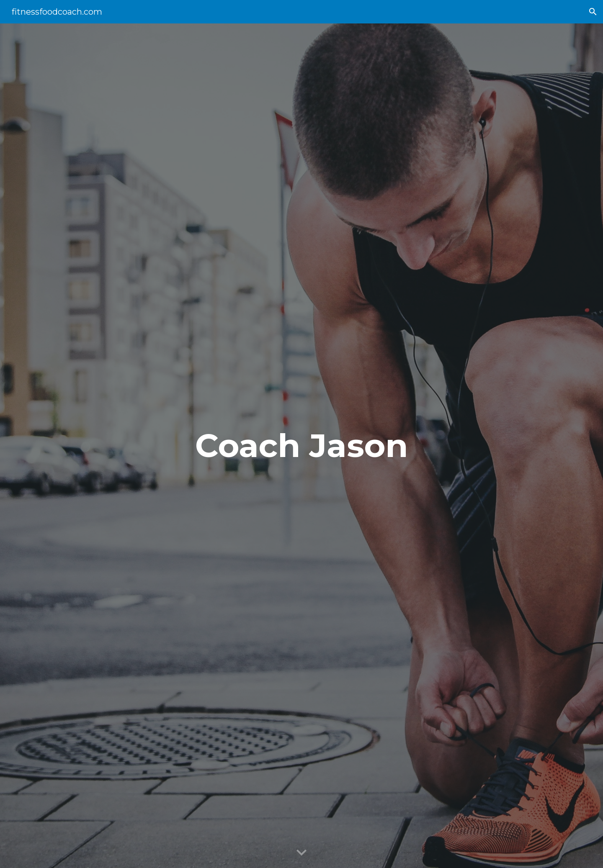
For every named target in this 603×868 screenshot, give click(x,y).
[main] (301, 446)
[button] (593, 12)
